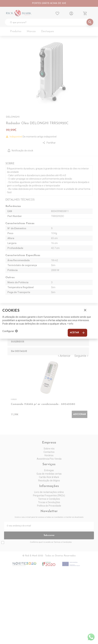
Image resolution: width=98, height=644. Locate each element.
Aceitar (77, 333)
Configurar (10, 331)
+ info (70, 324)
